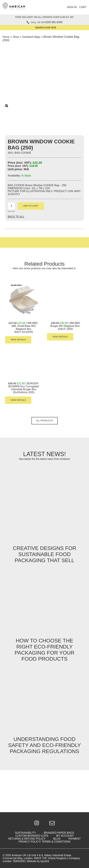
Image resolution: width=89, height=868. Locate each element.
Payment (75, 839)
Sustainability (25, 833)
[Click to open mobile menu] (46, 7)
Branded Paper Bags (59, 833)
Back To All (16, 217)
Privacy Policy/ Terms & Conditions (44, 842)
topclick (45, 861)
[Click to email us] (52, 823)
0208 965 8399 (54, 22)
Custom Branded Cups (32, 836)
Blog (57, 839)
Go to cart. (11, 211)
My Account (65, 836)
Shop (16, 37)
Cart (83, 7)
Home (6, 37)
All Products (45, 421)
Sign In (72, 7)
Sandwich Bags (31, 37)
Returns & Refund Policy (27, 839)
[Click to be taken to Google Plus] (37, 823)
